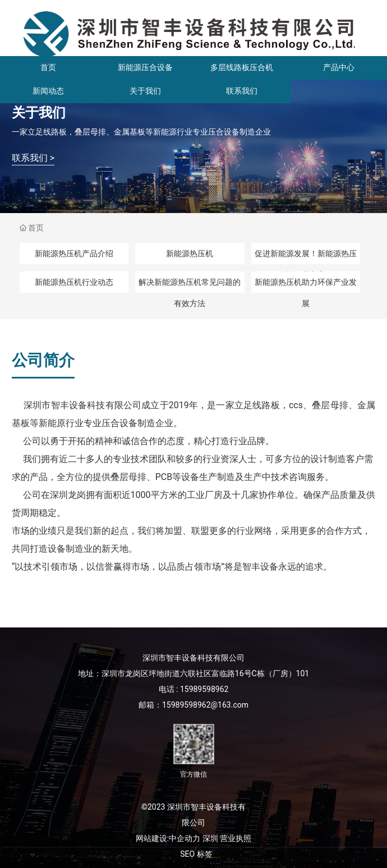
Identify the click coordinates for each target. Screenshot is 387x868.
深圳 (210, 838)
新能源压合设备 (145, 67)
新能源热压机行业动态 (74, 282)
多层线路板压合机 (242, 67)
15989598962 (204, 689)
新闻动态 (48, 91)
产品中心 (339, 67)
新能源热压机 (190, 253)
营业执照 (236, 838)
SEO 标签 (196, 854)
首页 (48, 67)
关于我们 (145, 91)
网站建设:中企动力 (168, 838)
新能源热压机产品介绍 (74, 253)
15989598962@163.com (205, 705)
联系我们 (242, 91)
